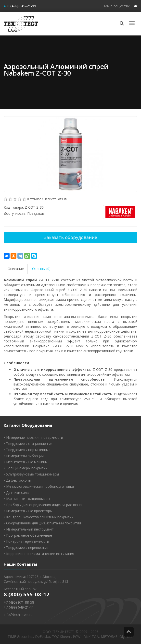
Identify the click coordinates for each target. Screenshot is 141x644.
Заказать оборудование (70, 237)
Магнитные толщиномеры (28, 499)
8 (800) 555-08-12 (27, 594)
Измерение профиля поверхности (35, 437)
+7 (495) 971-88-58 (19, 602)
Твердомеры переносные (27, 548)
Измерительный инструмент (30, 529)
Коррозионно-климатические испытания (40, 554)
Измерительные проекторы (29, 511)
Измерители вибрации (25, 456)
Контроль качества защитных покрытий (40, 517)
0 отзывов (34, 199)
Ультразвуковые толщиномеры (32, 474)
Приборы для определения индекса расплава (44, 505)
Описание (16, 269)
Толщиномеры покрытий (27, 468)
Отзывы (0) (41, 269)
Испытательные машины (27, 462)
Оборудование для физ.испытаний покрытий (44, 523)
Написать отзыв (55, 199)
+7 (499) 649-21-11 (19, 607)
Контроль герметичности (28, 541)
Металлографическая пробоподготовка (40, 486)
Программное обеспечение (29, 535)
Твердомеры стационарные (29, 444)
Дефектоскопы (19, 480)
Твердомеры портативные (28, 450)
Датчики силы (18, 492)
